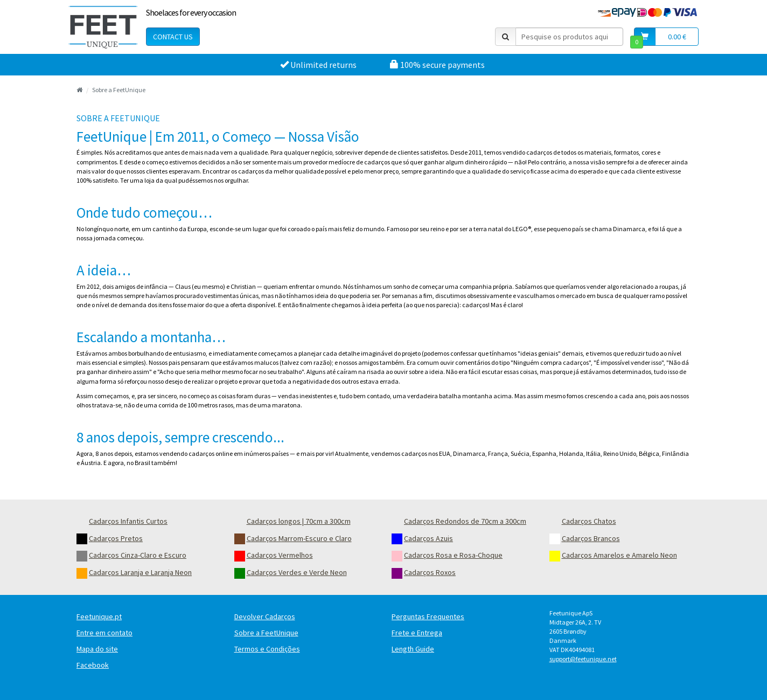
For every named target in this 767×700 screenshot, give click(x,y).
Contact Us (173, 37)
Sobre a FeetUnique (119, 90)
